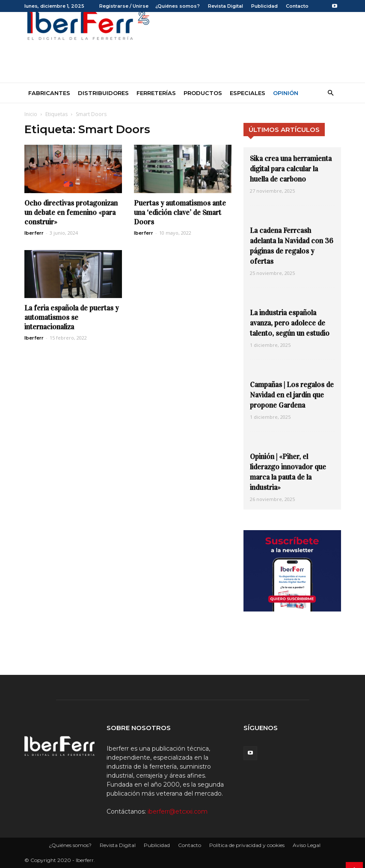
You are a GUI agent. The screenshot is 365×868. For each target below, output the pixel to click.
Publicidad (264, 6)
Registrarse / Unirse (124, 6)
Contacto (297, 6)
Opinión (286, 93)
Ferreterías (156, 93)
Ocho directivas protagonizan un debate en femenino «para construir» (71, 213)
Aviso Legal (307, 845)
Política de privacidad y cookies (247, 845)
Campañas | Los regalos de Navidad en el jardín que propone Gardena (292, 395)
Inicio (31, 114)
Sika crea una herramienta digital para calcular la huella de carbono (291, 169)
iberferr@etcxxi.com (178, 811)
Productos (203, 93)
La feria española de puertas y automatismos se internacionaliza (71, 318)
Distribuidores (103, 93)
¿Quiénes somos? (178, 6)
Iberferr (34, 233)
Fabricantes (49, 93)
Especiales (248, 93)
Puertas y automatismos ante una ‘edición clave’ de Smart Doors (180, 213)
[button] (331, 93)
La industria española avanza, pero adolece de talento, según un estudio (290, 323)
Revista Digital (226, 6)
